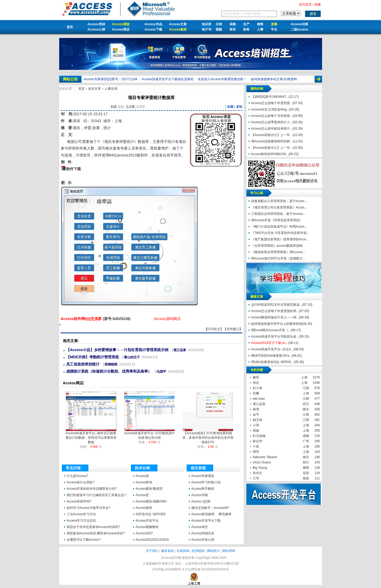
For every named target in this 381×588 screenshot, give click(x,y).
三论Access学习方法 (81, 514)
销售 (260, 24)
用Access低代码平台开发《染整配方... (278, 258)
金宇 (256, 415)
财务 (246, 29)
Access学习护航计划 (206, 482)
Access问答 (299, 24)
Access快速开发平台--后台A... (273, 349)
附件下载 (74, 169)
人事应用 (111, 89)
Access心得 (96, 29)
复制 (239, 107)
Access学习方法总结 (81, 521)
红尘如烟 (259, 436)
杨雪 (256, 409)
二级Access (299, 29)
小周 (256, 425)
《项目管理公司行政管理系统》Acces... (279, 207)
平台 (274, 29)
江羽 (256, 478)
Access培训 (96, 24)
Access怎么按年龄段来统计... (272, 129)
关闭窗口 (233, 329)
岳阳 (306, 473)
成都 (306, 436)
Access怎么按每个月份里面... (272, 116)
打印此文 (214, 329)
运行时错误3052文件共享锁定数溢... (277, 305)
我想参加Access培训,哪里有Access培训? (96, 533)
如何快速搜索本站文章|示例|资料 (274, 79)
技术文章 (95, 89)
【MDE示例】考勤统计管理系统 (93, 357)
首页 (70, 27)
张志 (256, 383)
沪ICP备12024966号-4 (168, 569)
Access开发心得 (203, 540)
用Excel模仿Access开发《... (271, 330)
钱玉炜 (258, 420)
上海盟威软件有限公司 (158, 564)
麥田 (256, 377)
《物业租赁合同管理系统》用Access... (278, 252)
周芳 (256, 452)
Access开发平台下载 (206, 521)
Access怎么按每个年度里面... (272, 103)
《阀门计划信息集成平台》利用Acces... (279, 227)
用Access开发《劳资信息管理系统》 (277, 220)
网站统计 (213, 551)
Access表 (142, 476)
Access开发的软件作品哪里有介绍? (92, 489)
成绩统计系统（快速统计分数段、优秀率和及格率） (109, 371)
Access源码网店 (167, 319)
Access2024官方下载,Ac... (270, 343)
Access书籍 (200, 495)
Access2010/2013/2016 (152, 540)
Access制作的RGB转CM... (270, 154)
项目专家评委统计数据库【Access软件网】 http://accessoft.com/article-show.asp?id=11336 (60, 325)
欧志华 (258, 441)
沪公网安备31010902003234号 (207, 569)
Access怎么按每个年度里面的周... (275, 311)
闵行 (306, 462)
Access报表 (144, 508)
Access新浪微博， (205, 514)
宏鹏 (256, 393)
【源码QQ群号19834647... (270, 97)
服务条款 (168, 551)
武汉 (306, 404)
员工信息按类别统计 (83, 364)
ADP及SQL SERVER (151, 514)
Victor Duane (262, 462)
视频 (219, 29)
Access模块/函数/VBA (151, 501)
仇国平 (161, 372)
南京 (306, 409)
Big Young (260, 468)
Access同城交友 (203, 533)
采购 (233, 24)
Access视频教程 (147, 527)
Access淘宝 (200, 527)
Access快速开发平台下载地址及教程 (168, 79)
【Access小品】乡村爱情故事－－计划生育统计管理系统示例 (117, 350)
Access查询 (144, 482)
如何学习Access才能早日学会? (89, 508)
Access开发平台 (147, 521)
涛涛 (76, 121)
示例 (219, 24)
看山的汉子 (132, 357)
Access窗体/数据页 (149, 489)
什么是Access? (77, 476)
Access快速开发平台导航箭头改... (275, 336)
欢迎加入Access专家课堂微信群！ (222, 79)
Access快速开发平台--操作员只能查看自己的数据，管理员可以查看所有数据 (91, 436)
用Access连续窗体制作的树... (272, 141)
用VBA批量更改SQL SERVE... (273, 362)
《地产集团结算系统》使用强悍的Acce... (280, 239)
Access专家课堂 (203, 476)
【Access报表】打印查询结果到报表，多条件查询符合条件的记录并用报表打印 (208, 436)
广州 (306, 441)
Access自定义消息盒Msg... (270, 109)
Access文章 (178, 24)
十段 (256, 446)
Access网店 (121, 29)
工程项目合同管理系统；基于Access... (278, 214)
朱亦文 (258, 473)
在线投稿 (183, 551)
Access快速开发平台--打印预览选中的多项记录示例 (149, 434)
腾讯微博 (225, 514)
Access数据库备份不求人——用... (275, 317)
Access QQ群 (201, 501)
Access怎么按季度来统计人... (272, 122)
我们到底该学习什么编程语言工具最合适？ (97, 495)
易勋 (256, 431)
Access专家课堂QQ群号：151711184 (111, 79)
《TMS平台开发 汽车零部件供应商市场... (280, 233)
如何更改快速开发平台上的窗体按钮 (277, 324)
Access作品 (153, 24)
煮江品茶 (180, 350)
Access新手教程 (203, 489)
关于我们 (152, 551)
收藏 (230, 107)
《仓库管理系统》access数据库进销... (278, 246)
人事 (260, 29)
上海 (304, 377)
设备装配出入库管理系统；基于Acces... (279, 201)
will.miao (259, 399)
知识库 (207, 24)
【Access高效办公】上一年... (272, 135)
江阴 (306, 388)
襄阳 (306, 468)
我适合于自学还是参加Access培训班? (93, 527)
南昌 (306, 478)
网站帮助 (229, 551)
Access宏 (142, 495)
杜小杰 (258, 388)
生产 (246, 24)
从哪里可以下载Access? (84, 540)
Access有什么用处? (81, 482)
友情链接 (198, 551)
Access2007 (144, 533)
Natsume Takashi (265, 457)
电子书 (207, 29)
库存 (233, 29)
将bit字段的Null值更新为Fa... (271, 356)
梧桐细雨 (111, 364)
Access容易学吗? (79, 501)
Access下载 (153, 29)
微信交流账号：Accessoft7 (210, 508)
